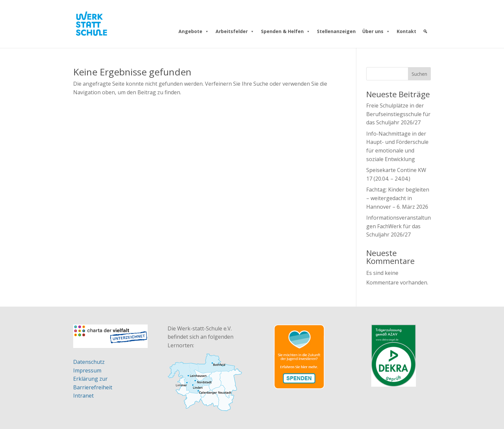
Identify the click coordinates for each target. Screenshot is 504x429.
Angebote (194, 31)
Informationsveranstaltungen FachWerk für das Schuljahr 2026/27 (399, 226)
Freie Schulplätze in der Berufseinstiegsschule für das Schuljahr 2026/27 (398, 114)
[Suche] (425, 31)
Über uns (376, 31)
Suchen (419, 74)
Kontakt (406, 31)
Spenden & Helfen (286, 31)
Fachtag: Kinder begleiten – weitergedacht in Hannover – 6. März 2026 (398, 198)
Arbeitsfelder (235, 31)
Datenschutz (89, 362)
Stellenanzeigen (336, 31)
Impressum (87, 370)
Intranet (83, 396)
